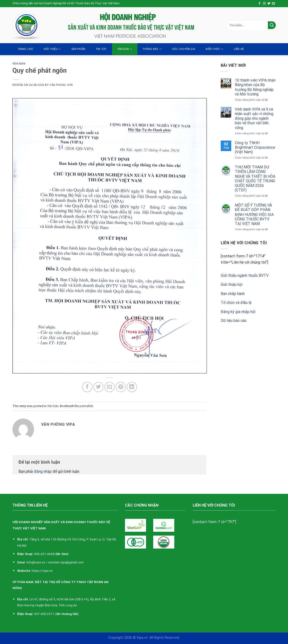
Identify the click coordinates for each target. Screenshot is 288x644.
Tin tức (101, 49)
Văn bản (125, 49)
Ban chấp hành (233, 294)
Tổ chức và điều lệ (236, 303)
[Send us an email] (273, 4)
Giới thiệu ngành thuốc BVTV (245, 275)
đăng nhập (43, 471)
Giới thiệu (52, 49)
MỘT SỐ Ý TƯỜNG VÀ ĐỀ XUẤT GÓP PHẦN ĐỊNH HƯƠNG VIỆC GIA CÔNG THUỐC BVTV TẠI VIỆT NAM (254, 214)
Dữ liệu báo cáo (234, 321)
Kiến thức (214, 49)
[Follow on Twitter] (269, 4)
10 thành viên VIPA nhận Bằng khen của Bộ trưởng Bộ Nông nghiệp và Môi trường (255, 87)
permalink (86, 406)
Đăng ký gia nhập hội (238, 312)
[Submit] (272, 25)
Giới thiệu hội (232, 285)
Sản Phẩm (78, 49)
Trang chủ (25, 49)
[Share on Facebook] (87, 387)
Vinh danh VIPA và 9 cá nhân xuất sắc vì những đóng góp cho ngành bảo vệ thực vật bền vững (254, 118)
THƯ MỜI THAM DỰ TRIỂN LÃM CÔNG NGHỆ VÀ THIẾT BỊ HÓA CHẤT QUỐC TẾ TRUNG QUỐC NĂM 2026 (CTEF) (255, 179)
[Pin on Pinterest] (121, 387)
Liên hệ (239, 49)
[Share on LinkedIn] (132, 387)
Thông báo (152, 49)
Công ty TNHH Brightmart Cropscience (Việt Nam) (255, 147)
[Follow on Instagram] (264, 4)
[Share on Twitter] (99, 387)
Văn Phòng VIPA (61, 85)
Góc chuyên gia (184, 49)
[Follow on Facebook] (260, 4)
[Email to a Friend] (110, 387)
